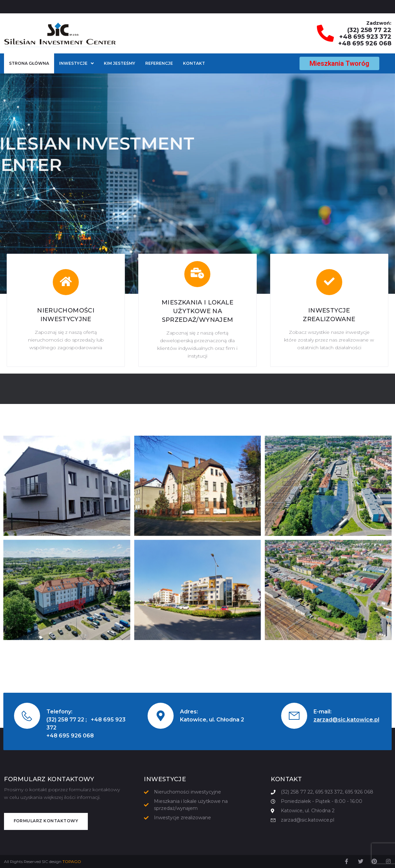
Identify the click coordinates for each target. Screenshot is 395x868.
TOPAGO (72, 861)
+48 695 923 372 (365, 37)
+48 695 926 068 (365, 43)
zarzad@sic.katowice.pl (346, 720)
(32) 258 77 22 (369, 30)
